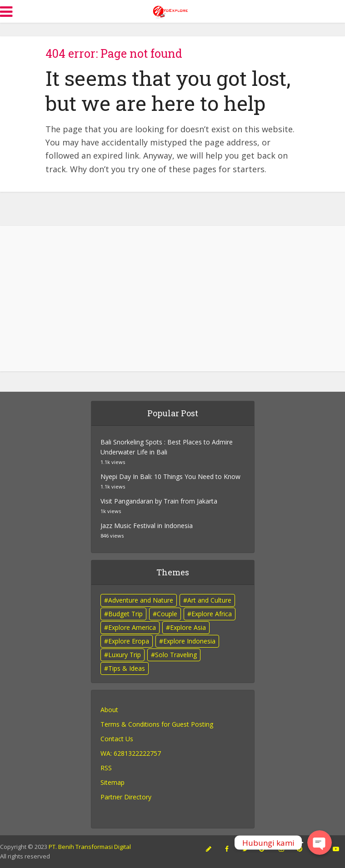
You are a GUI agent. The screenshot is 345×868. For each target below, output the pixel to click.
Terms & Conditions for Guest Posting (157, 724)
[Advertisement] (172, 299)
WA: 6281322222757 (131, 753)
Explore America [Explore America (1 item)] (132, 627)
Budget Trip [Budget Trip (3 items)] (125, 614)
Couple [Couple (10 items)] (167, 614)
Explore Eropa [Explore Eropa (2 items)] (129, 641)
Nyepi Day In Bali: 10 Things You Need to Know (170, 476)
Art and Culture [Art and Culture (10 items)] (209, 600)
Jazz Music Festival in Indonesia (147, 526)
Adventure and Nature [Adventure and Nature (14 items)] (141, 600)
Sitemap (112, 782)
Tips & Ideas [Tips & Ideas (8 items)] (127, 668)
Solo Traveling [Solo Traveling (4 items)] (176, 655)
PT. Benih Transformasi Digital (90, 847)
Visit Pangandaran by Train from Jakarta (159, 501)
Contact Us (117, 739)
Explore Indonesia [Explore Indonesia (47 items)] (189, 641)
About (109, 710)
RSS (106, 768)
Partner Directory (126, 797)
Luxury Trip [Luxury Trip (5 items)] (125, 655)
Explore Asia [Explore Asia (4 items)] (188, 627)
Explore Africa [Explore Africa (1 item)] (212, 614)
